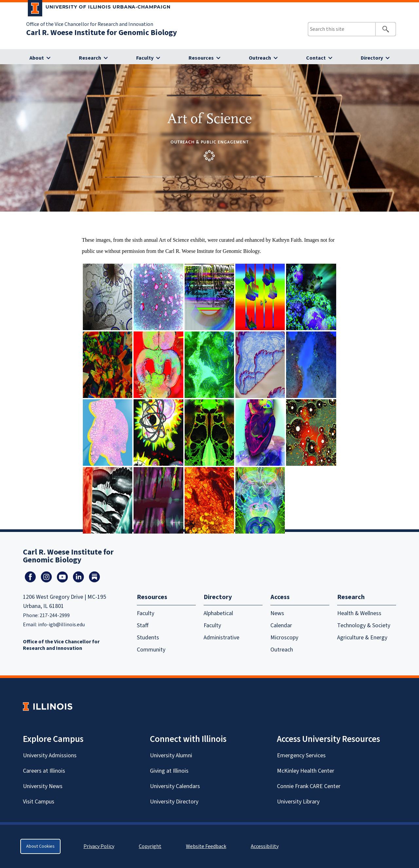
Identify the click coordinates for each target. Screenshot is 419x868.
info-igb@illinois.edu (61, 625)
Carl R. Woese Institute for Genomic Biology (102, 33)
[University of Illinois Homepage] (48, 706)
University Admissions (50, 755)
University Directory (174, 802)
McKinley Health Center (306, 771)
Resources (201, 58)
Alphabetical (218, 613)
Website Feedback (207, 846)
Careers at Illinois (44, 771)
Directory (372, 58)
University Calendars (175, 786)
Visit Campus (39, 802)
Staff (143, 625)
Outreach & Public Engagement (210, 142)
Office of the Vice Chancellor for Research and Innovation (90, 24)
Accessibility (265, 846)
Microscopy (284, 638)
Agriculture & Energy (362, 638)
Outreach (260, 58)
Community (151, 650)
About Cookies (40, 846)
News (277, 613)
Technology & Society (364, 625)
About (37, 58)
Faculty (145, 58)
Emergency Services (301, 755)
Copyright (150, 846)
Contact (316, 58)
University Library (298, 802)
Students (148, 638)
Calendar (281, 625)
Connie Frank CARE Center (309, 786)
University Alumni (171, 755)
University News (43, 786)
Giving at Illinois (169, 771)
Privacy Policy (99, 846)
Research (90, 58)
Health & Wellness (359, 613)
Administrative (221, 638)
